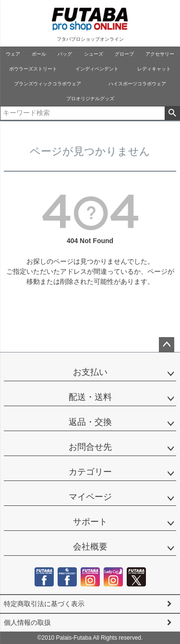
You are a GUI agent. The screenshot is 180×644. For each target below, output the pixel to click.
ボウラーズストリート (33, 69)
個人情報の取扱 (27, 622)
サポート (90, 522)
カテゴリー (90, 472)
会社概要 (90, 547)
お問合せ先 (90, 447)
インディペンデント (97, 69)
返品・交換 (90, 422)
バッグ (65, 54)
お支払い (90, 372)
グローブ (124, 54)
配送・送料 (90, 397)
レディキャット (154, 69)
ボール (39, 54)
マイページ (90, 497)
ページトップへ (167, 345)
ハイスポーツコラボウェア (137, 84)
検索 (172, 113)
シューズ (94, 54)
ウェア (13, 54)
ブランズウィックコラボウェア (48, 84)
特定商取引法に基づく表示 (44, 604)
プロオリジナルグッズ (90, 99)
